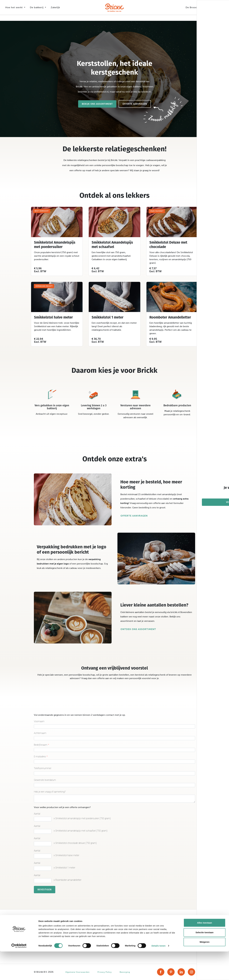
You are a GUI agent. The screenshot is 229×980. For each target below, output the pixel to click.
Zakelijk (55, 7)
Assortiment (82, 928)
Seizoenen (81, 943)
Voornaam (39, 721)
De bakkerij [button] (37, 7)
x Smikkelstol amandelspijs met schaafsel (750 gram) (81, 831)
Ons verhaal (124, 928)
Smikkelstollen (42, 936)
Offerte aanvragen (135, 104)
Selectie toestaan (205, 961)
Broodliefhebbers (127, 936)
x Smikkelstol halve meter (66, 855)
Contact (164, 943)
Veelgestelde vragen (170, 936)
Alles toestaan (205, 951)
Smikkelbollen (41, 943)
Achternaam (40, 733)
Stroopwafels (41, 928)
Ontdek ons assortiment (138, 629)
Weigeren (204, 970)
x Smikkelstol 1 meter (64, 868)
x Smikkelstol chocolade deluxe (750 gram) (75, 843)
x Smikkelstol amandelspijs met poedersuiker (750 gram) (82, 818)
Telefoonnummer (43, 768)
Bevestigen (45, 889)
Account (164, 928)
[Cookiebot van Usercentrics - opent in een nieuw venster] (19, 974)
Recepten (81, 936)
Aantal (37, 814)
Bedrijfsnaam (41, 745)
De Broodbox (194, 7)
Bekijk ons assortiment (97, 104)
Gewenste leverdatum (45, 780)
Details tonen (158, 974)
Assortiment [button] (214, 7)
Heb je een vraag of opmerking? (50, 792)
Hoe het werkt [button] (14, 7)
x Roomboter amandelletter (68, 880)
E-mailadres (40, 757)
